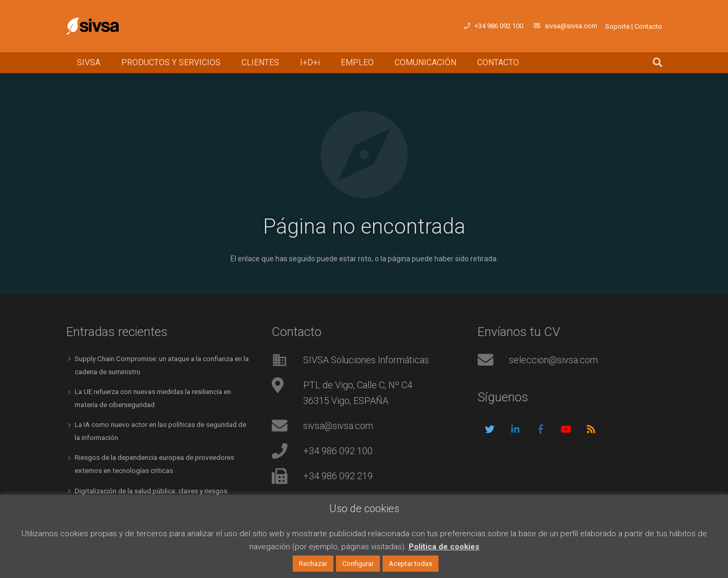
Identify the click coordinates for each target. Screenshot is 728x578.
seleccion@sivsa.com (553, 360)
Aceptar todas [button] (411, 564)
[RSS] (591, 429)
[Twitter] (489, 429)
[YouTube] (566, 429)
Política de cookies (444, 547)
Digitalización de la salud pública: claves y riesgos (155, 488)
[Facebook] (541, 429)
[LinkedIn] (515, 429)
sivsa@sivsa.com (338, 426)
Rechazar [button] (313, 564)
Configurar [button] (358, 564)
